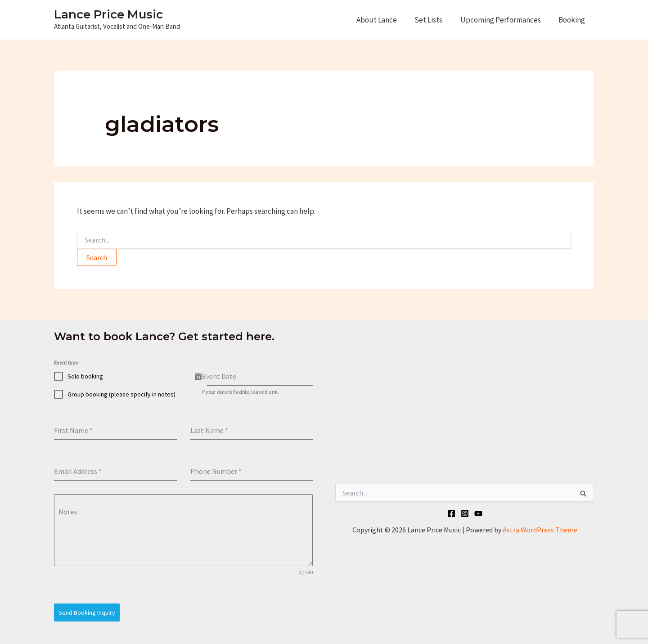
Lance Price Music (108, 14)
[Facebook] (451, 513)
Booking (573, 20)
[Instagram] (465, 513)
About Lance (385, 20)
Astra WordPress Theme (540, 530)
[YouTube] (478, 513)
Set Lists (435, 20)
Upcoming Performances (504, 20)
